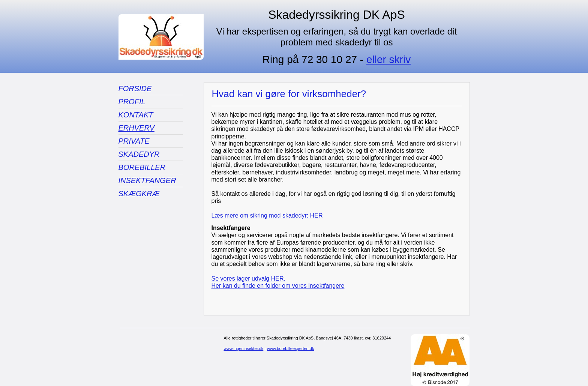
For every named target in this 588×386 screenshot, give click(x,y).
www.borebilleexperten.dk (290, 348)
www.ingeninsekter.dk (244, 348)
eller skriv (388, 59)
